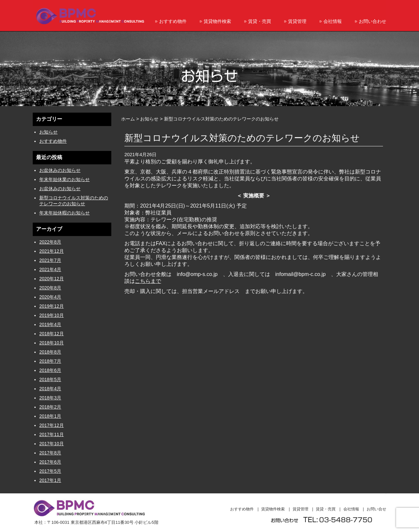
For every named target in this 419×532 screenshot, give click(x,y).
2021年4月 (50, 269)
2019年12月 (52, 306)
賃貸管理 (297, 21)
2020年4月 (50, 297)
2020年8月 (50, 288)
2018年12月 (52, 334)
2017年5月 (50, 471)
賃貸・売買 (260, 21)
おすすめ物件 (173, 21)
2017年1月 (50, 480)
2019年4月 (50, 324)
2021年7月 (50, 260)
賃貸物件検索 (217, 21)
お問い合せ (376, 509)
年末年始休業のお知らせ (64, 179)
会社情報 (333, 21)
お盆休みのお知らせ (60, 170)
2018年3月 (50, 398)
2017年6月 (50, 462)
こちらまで (148, 281)
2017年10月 (52, 444)
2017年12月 (52, 425)
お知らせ (48, 132)
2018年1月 (50, 416)
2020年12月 (52, 279)
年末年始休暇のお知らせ (64, 213)
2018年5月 (50, 379)
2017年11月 (52, 434)
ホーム (128, 119)
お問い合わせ (373, 21)
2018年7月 (50, 361)
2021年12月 (52, 251)
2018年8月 (50, 352)
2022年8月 (50, 242)
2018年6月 (50, 370)
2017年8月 (50, 453)
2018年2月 (50, 407)
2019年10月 (52, 315)
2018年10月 (52, 343)
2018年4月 (50, 389)
